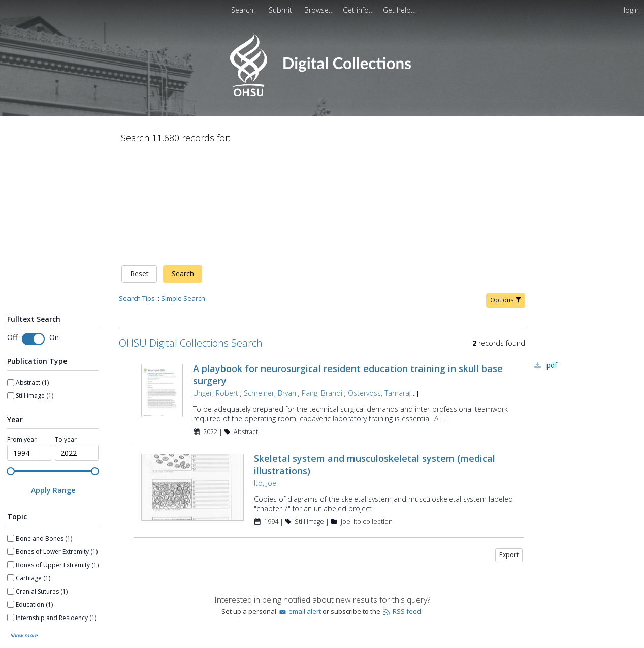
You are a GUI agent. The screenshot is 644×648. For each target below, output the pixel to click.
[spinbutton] (29, 347)
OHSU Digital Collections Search (191, 236)
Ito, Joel (266, 377)
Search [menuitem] (242, 10)
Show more (24, 529)
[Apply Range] (53, 384)
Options (506, 193)
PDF (552, 258)
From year (22, 333)
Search (183, 167)
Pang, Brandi (322, 286)
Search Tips (137, 192)
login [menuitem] (631, 10)
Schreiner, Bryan (270, 286)
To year (66, 333)
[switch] (33, 232)
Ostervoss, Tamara (379, 286)
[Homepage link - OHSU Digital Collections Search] (322, 94)
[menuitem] (281, 10)
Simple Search (183, 192)
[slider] (11, 364)
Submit (281, 10)
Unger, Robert (216, 286)
